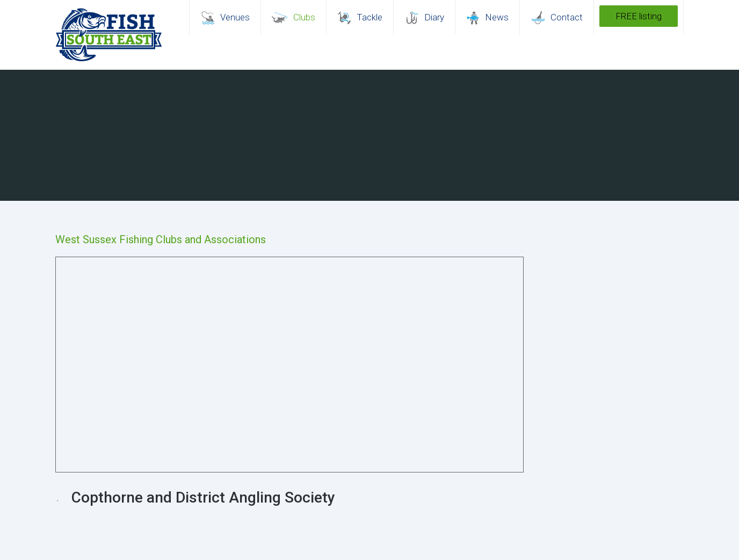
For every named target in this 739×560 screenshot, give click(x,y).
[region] (369, 135)
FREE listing (639, 16)
